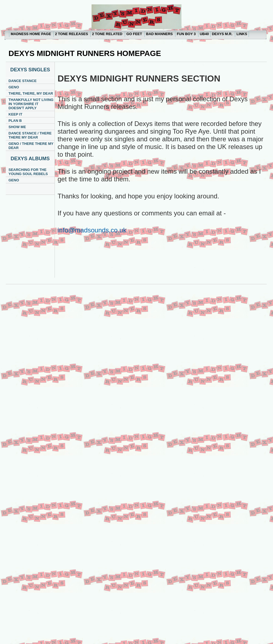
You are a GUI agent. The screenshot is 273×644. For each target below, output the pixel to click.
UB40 (204, 34)
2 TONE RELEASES (72, 34)
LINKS (242, 34)
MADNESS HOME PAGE (31, 34)
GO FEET (135, 34)
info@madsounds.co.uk (92, 230)
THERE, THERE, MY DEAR (31, 93)
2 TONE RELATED (108, 34)
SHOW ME (17, 127)
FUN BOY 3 (187, 34)
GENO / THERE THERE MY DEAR (31, 146)
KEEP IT (15, 114)
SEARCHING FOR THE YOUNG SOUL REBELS (28, 172)
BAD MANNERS (160, 34)
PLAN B (15, 121)
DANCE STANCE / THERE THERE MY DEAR (30, 135)
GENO (14, 87)
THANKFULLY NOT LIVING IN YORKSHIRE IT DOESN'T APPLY (31, 104)
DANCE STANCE (22, 81)
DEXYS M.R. (223, 34)
